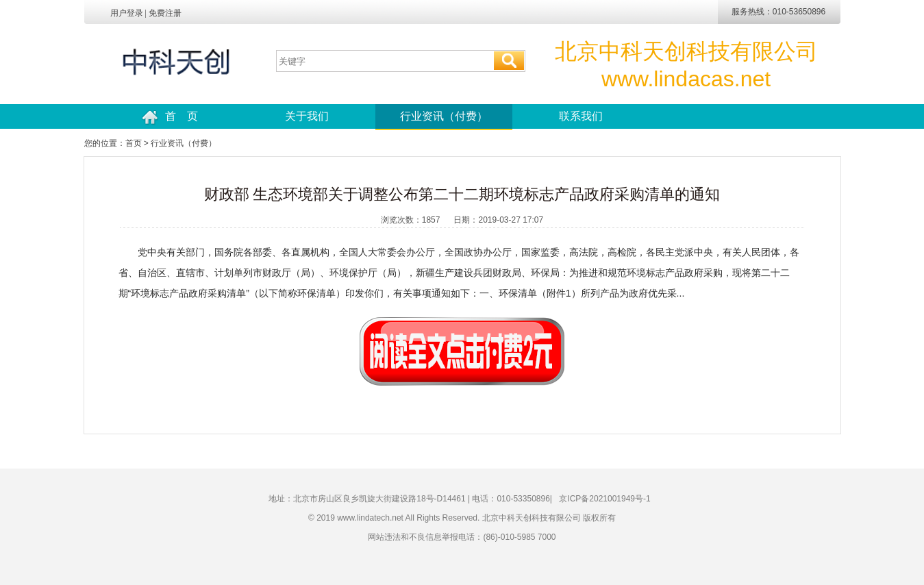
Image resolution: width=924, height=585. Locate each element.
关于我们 (307, 116)
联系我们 (581, 116)
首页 (134, 143)
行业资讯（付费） (444, 116)
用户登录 (127, 13)
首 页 (170, 117)
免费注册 (165, 13)
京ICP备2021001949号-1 (604, 499)
